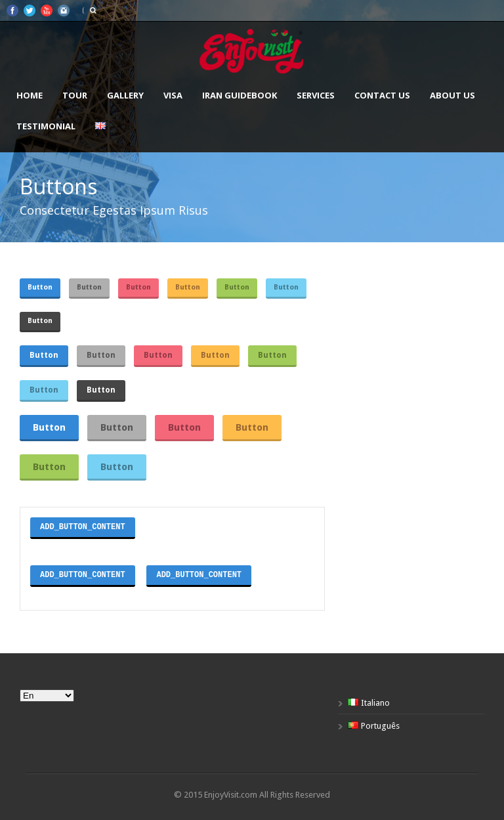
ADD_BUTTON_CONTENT (83, 527)
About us (452, 95)
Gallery (125, 95)
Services (316, 95)
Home (30, 95)
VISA (173, 95)
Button (40, 287)
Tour (75, 95)
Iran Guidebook (240, 95)
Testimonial (46, 126)
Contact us (382, 95)
